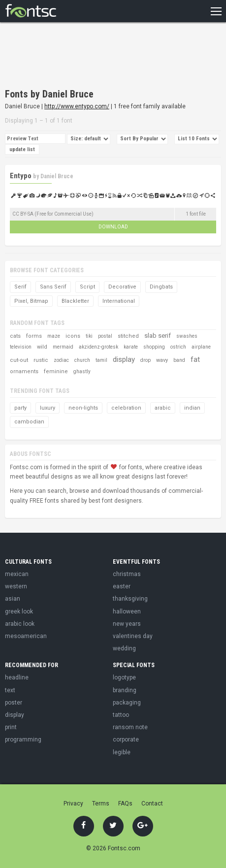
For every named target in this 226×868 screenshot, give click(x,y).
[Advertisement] (84, 57)
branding (125, 690)
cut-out (19, 360)
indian (192, 408)
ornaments (24, 371)
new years (127, 624)
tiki (89, 336)
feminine (56, 371)
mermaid (63, 347)
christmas (127, 574)
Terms (101, 804)
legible (122, 752)
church (82, 360)
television (21, 347)
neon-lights (83, 408)
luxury (48, 408)
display (124, 359)
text (10, 690)
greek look (19, 611)
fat (195, 359)
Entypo (21, 176)
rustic (41, 360)
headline (17, 677)
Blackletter (75, 301)
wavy (162, 360)
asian (13, 599)
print (11, 727)
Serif (20, 287)
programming (23, 739)
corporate (126, 739)
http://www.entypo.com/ (77, 106)
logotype (124, 677)
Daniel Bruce (57, 176)
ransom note (130, 727)
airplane (201, 347)
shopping (154, 347)
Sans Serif (53, 287)
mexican (17, 574)
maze (54, 336)
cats (15, 336)
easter (122, 586)
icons (73, 336)
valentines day (133, 636)
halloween (127, 611)
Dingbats (161, 287)
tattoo (121, 715)
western (16, 586)
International (119, 301)
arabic (163, 408)
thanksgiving (130, 599)
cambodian (29, 422)
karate (131, 347)
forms (34, 336)
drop (145, 360)
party (20, 408)
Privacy (73, 804)
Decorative (122, 287)
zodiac (61, 360)
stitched (128, 336)
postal (105, 336)
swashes (187, 336)
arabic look (20, 624)
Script (87, 287)
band (179, 360)
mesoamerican (26, 636)
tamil (101, 360)
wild (42, 347)
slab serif (158, 336)
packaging (127, 703)
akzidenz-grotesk (98, 347)
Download (113, 227)
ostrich (178, 347)
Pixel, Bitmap (31, 301)
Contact (152, 804)
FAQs (125, 804)
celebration (126, 408)
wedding (124, 648)
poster (14, 703)
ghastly (82, 371)
